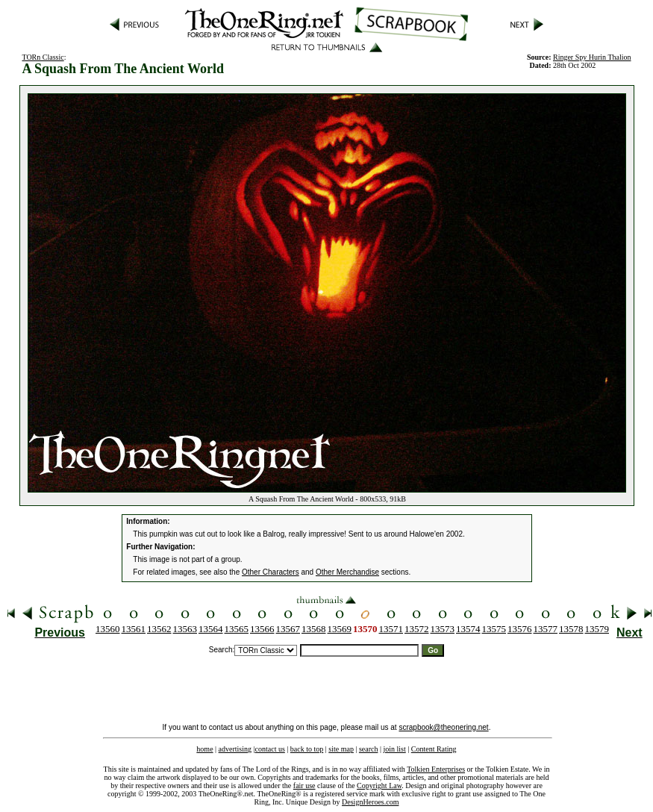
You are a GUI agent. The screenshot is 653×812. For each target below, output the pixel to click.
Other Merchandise (347, 572)
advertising (235, 749)
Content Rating (434, 749)
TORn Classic (43, 57)
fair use (304, 786)
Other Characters (271, 572)
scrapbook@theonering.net (443, 727)
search (369, 749)
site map (341, 749)
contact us (270, 749)
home (204, 749)
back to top (307, 749)
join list (394, 749)
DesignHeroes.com (370, 802)
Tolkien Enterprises (436, 769)
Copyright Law (379, 786)
